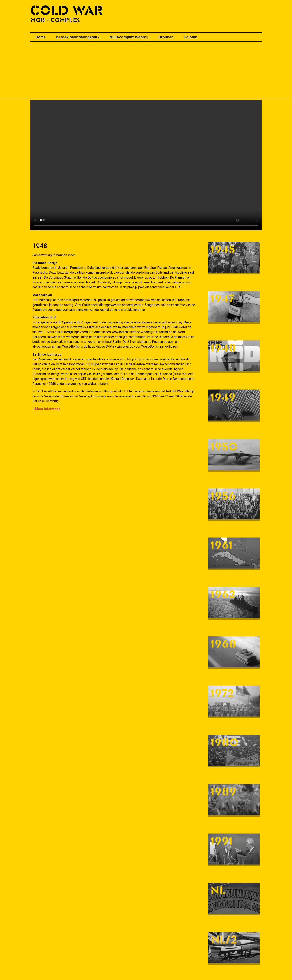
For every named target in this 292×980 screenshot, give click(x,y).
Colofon (190, 37)
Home (41, 37)
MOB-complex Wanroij (129, 37)
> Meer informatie (46, 409)
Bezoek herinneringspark (78, 37)
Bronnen (166, 37)
